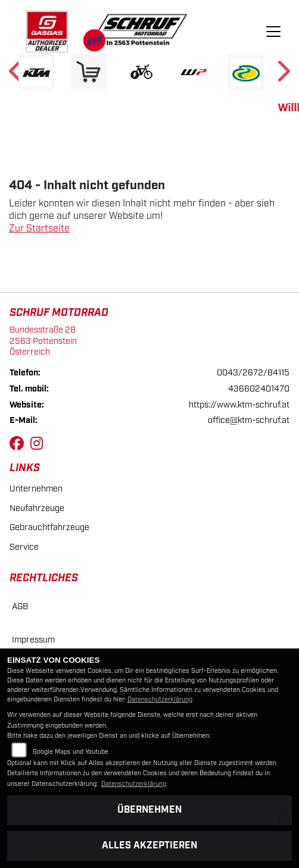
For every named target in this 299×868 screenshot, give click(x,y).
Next (283, 75)
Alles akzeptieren (149, 846)
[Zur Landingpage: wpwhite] (194, 72)
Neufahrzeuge (37, 508)
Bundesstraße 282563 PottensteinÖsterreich (43, 341)
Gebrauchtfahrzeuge (49, 527)
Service (24, 547)
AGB (20, 607)
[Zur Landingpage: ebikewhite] (141, 72)
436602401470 (259, 389)
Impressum (33, 640)
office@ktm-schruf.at (249, 420)
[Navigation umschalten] (273, 32)
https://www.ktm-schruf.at (239, 405)
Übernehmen (149, 810)
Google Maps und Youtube (71, 752)
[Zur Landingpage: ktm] (36, 72)
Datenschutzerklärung (160, 700)
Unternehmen (36, 489)
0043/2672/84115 (253, 373)
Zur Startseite (39, 229)
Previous (16, 75)
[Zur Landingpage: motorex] (246, 72)
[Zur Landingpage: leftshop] (89, 72)
